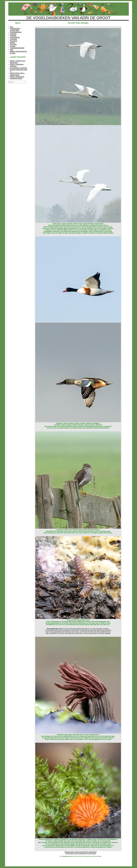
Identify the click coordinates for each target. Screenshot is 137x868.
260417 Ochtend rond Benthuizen (17, 62)
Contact (13, 53)
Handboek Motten (16, 78)
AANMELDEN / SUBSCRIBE (15, 29)
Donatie (13, 46)
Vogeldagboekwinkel (17, 48)
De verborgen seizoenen (18, 68)
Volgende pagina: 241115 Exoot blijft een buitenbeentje (81, 852)
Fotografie (13, 39)
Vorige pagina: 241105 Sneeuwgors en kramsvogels (81, 854)
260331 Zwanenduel (17, 77)
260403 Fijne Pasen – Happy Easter (18, 74)
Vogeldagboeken (16, 32)
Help (11, 50)
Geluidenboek (15, 37)
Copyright (13, 44)
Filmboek (13, 36)
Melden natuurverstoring (18, 51)
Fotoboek (13, 34)
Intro (11, 27)
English (12, 43)
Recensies (14, 41)
